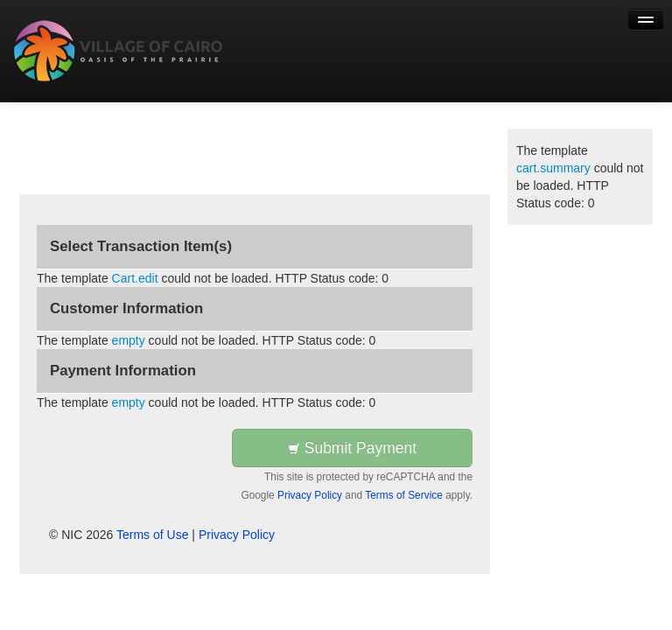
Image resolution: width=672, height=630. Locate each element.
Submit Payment (352, 448)
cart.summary (553, 168)
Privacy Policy (310, 495)
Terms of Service (404, 495)
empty (129, 340)
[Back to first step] (119, 51)
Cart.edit (135, 278)
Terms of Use (152, 535)
